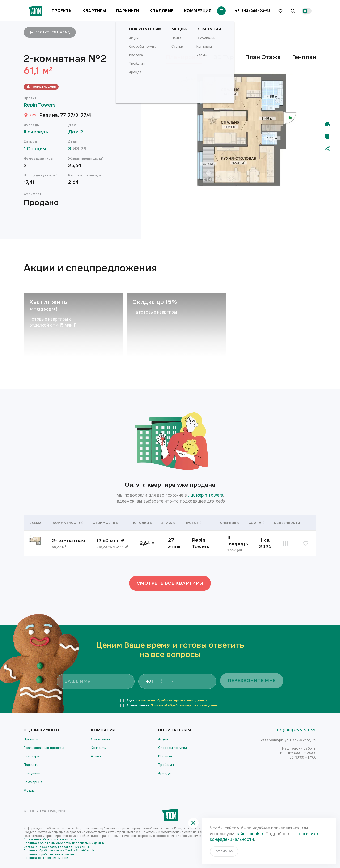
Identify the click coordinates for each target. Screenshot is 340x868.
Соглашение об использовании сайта (50, 839)
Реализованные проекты (44, 748)
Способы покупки (172, 748)
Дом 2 (78, 132)
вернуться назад (50, 32)
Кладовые (162, 11)
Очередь (229, 523)
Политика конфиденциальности (46, 858)
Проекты (62, 11)
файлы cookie (249, 834)
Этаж (167, 523)
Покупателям (175, 730)
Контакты (99, 748)
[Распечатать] (327, 124)
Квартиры (94, 11)
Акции (163, 739)
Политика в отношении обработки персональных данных (64, 843)
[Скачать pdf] (327, 136)
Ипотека (165, 756)
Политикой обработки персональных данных (185, 705)
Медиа (29, 790)
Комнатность (67, 523)
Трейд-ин (166, 765)
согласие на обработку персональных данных (172, 700)
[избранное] (280, 11)
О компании (100, 739)
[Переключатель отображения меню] (221, 11)
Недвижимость (42, 730)
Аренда (164, 773)
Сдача (256, 523)
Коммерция (198, 11)
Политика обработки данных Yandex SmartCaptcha (60, 850)
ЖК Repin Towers (205, 495)
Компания (103, 730)
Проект (193, 523)
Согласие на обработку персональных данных (57, 847)
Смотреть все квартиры (170, 583)
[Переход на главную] (35, 11)
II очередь (38, 132)
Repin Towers (42, 105)
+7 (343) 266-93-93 (253, 11)
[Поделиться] (327, 149)
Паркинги (128, 11)
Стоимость (105, 523)
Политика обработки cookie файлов (49, 854)
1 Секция (37, 149)
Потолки (141, 523)
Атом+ (96, 756)
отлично (224, 851)
